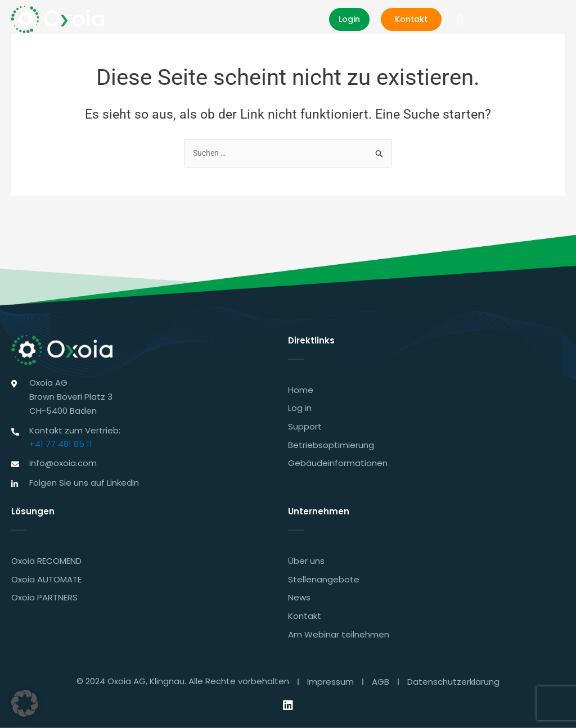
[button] (557, 20)
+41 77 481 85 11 (61, 440)
